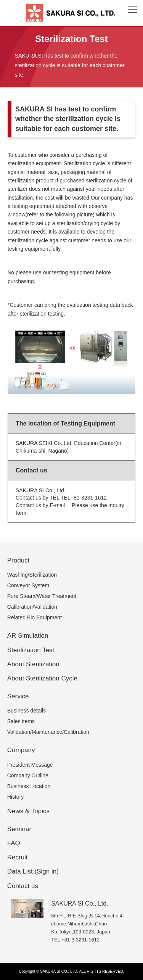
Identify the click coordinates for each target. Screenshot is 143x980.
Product (18, 560)
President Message (30, 765)
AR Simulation (28, 636)
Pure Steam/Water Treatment (42, 596)
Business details (27, 711)
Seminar (19, 829)
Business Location (29, 786)
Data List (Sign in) (33, 871)
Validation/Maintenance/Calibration (48, 732)
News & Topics (28, 811)
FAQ (14, 843)
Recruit (18, 857)
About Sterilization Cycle (42, 678)
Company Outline (28, 775)
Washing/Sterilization (32, 575)
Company (21, 750)
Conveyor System (28, 585)
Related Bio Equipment (35, 617)
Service (18, 696)
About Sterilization (33, 664)
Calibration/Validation (32, 607)
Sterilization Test (31, 650)
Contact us (23, 886)
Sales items (21, 721)
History (16, 797)
